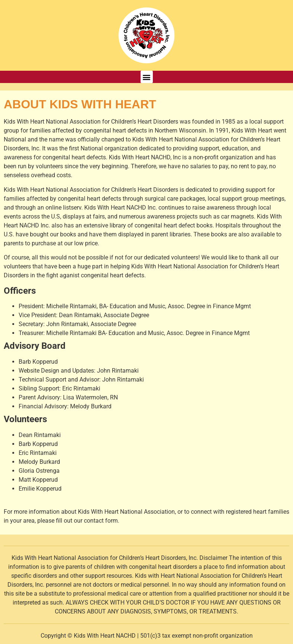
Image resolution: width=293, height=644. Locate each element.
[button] (147, 77)
